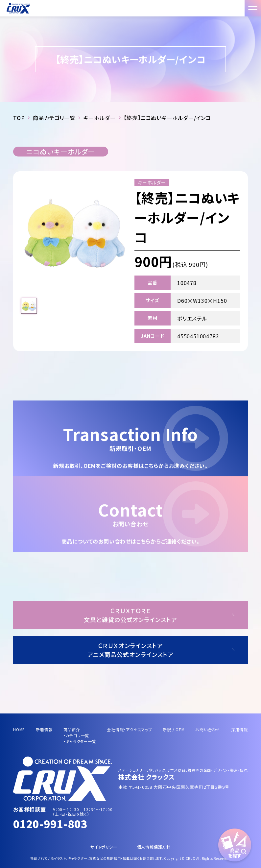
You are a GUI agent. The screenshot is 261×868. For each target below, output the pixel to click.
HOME (19, 729)
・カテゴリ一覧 (76, 735)
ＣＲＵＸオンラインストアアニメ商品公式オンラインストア (131, 650)
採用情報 (239, 729)
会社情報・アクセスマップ (130, 729)
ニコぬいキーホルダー (61, 152)
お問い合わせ (208, 729)
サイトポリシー (104, 847)
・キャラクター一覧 (80, 741)
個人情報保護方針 (154, 847)
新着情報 (44, 729)
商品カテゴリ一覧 (54, 118)
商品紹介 (72, 729)
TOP (19, 118)
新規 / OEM (174, 729)
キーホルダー (100, 118)
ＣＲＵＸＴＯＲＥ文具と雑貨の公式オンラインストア (130, 615)
